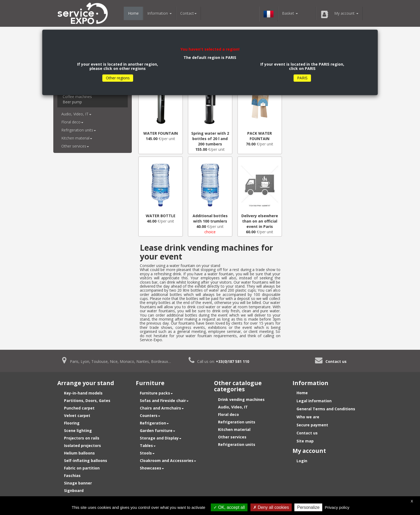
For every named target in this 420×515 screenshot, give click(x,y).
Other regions (118, 78)
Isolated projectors (82, 446)
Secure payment (312, 425)
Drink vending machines (241, 399)
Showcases (152, 468)
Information (160, 13)
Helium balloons (79, 453)
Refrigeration (154, 423)
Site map (305, 441)
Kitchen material (77, 138)
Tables (148, 446)
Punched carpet (79, 408)
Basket (290, 13)
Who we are (308, 417)
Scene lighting (78, 431)
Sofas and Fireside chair (164, 401)
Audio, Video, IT (76, 114)
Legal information (314, 401)
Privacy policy (337, 507)
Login (302, 461)
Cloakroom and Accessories (168, 461)
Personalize (308, 507)
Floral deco (72, 122)
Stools (147, 453)
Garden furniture (157, 431)
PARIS (302, 78)
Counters (150, 416)
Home (133, 13)
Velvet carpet (77, 416)
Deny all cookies (271, 507)
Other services (75, 146)
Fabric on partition (82, 468)
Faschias (72, 475)
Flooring (72, 423)
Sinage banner (78, 483)
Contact (188, 13)
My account (339, 14)
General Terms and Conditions (326, 409)
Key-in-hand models (83, 393)
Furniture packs (156, 393)
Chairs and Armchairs (162, 408)
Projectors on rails (82, 438)
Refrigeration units (79, 130)
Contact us (336, 361)
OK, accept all (229, 507)
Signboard (74, 490)
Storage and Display (161, 438)
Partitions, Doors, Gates (87, 401)
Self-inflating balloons (86, 461)
